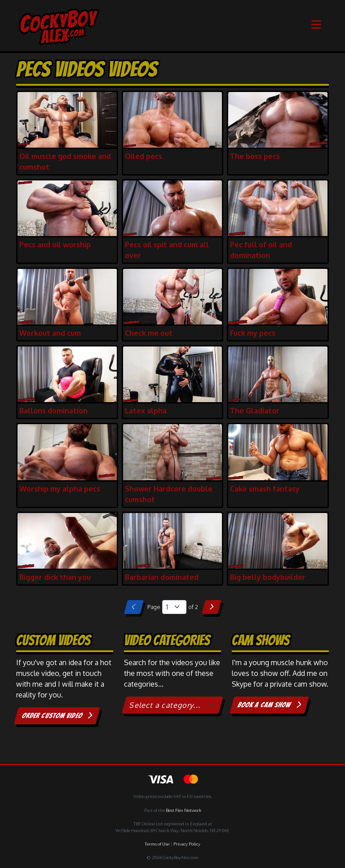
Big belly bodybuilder (268, 577)
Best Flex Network (184, 810)
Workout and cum (50, 333)
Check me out (149, 333)
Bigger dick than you (55, 577)
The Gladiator (255, 411)
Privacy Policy (187, 844)
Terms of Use (157, 844)
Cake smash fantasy (265, 489)
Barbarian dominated (162, 577)
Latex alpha (146, 411)
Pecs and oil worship (55, 245)
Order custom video (57, 716)
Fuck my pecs (253, 333)
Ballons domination (53, 411)
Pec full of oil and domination (261, 250)
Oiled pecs (144, 156)
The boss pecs (255, 156)
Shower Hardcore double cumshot (169, 494)
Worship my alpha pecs (60, 489)
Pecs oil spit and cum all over (167, 250)
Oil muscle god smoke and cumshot (65, 162)
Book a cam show (269, 705)
